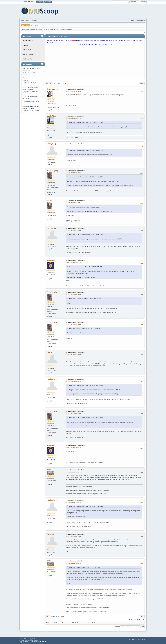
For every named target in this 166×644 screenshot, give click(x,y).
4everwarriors (53, 89)
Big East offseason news (31, 78)
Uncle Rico (51, 116)
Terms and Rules (137, 639)
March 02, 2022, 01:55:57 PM (73, 91)
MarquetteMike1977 (29, 90)
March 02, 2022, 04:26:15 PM (73, 203)
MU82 (49, 470)
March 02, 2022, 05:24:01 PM (73, 354)
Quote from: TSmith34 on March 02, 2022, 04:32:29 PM (85, 299)
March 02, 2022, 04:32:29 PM (73, 263)
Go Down (49, 83)
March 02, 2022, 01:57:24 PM (73, 118)
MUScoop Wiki (27, 59)
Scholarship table (140, 20)
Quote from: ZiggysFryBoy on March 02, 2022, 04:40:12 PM (86, 385)
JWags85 (51, 534)
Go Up (48, 616)
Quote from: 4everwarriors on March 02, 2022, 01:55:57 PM (86, 122)
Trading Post (27, 50)
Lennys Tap (52, 144)
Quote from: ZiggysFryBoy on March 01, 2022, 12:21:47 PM (86, 150)
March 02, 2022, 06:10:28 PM (73, 472)
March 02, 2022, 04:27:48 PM (73, 230)
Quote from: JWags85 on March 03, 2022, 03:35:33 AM (84, 567)
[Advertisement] (95, 63)
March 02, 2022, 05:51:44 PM (73, 413)
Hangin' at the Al (28, 40)
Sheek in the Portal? (30, 87)
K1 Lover (32, 108)
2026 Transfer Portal (30, 97)
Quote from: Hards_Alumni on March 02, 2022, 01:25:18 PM (86, 177)
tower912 (51, 201)
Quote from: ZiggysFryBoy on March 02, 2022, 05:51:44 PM (86, 506)
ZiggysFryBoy (53, 171)
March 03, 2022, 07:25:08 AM (73, 563)
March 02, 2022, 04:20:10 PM (73, 146)
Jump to (117, 627)
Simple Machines (34, 640)
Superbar (26, 45)
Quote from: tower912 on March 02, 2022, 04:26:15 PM (84, 329)
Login (80, 45)
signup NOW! (108, 45)
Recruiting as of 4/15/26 (31, 68)
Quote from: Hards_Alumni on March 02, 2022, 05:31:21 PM (86, 418)
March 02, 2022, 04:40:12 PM (73, 294)
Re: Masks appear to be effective (75, 89)
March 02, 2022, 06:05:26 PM (73, 448)
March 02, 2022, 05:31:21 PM (73, 381)
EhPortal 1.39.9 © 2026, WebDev (28, 639)
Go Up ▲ (144, 639)
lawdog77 (26, 80)
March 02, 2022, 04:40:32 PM (73, 324)
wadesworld (27, 71)
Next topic (141, 619)
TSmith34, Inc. (53, 260)
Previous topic (132, 619)
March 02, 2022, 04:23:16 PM (73, 173)
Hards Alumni (52, 379)
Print (142, 83)
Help (130, 639)
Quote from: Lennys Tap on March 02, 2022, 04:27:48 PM (85, 267)
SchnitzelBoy (27, 99)
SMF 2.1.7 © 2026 (24, 640)
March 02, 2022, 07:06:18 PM (73, 502)
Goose (50, 352)
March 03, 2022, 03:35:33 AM (73, 536)
